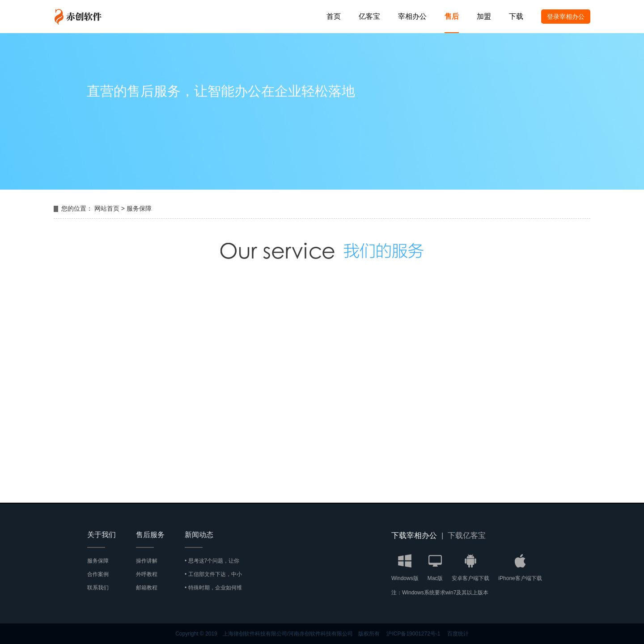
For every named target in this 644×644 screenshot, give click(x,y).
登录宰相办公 (566, 17)
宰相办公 (412, 16)
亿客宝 (369, 16)
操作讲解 (147, 561)
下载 (516, 16)
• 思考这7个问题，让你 (212, 561)
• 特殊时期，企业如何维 (213, 588)
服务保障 (139, 208)
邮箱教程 (147, 588)
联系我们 (98, 588)
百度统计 (458, 634)
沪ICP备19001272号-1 (413, 634)
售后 (452, 16)
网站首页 (107, 208)
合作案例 (98, 574)
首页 (334, 16)
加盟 (484, 16)
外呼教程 (147, 574)
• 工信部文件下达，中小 (213, 574)
